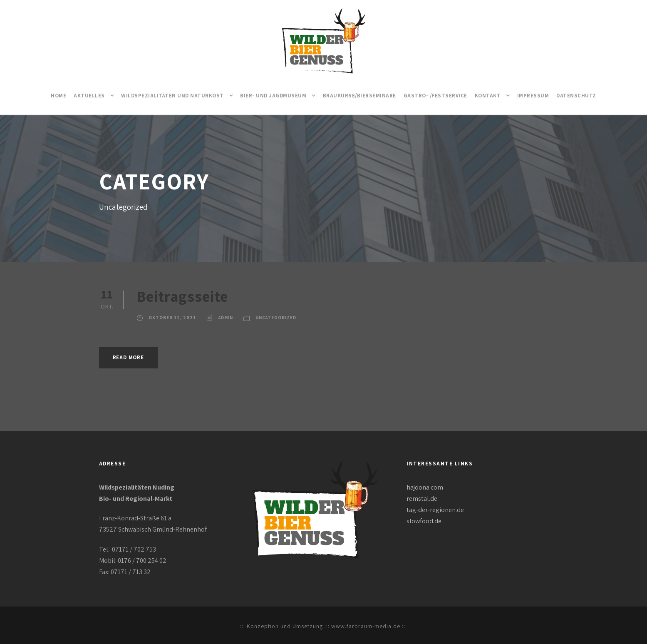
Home (58, 96)
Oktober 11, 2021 (172, 318)
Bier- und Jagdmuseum (273, 96)
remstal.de (422, 499)
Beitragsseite (182, 296)
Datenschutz (576, 96)
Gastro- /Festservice (435, 96)
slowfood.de (424, 521)
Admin (226, 318)
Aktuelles (89, 96)
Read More (128, 357)
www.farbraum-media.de (366, 626)
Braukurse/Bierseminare (359, 96)
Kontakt (488, 96)
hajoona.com (425, 487)
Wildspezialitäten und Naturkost (172, 96)
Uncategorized (276, 318)
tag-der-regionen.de (435, 510)
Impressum (533, 96)
